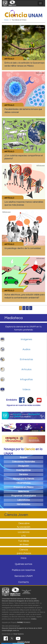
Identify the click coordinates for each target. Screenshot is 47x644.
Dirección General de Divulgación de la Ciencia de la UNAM (22, 628)
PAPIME (20, 622)
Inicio (6, 20)
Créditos (34, 619)
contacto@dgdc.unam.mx (10, 630)
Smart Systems (18, 634)
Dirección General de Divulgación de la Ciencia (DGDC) (20, 601)
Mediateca (14, 318)
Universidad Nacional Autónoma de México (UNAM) (19, 599)
